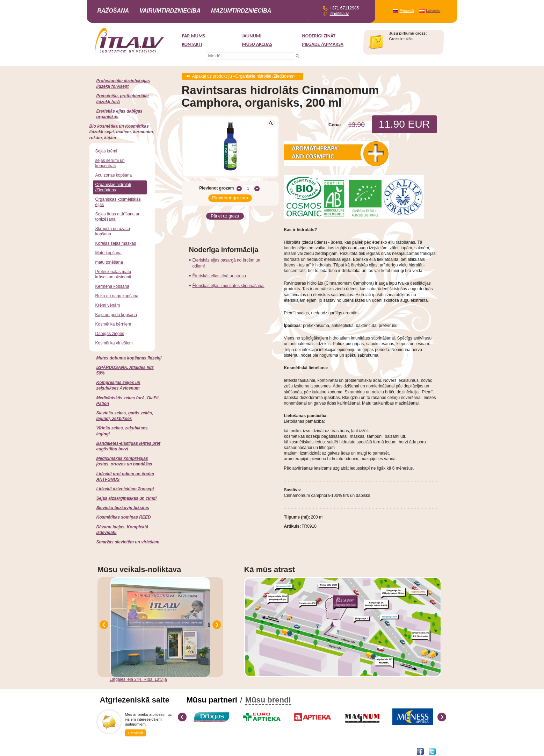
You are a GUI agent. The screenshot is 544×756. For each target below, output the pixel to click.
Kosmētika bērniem (113, 324)
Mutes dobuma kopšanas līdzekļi (129, 358)
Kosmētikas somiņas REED (124, 517)
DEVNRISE (154, 751)
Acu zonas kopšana (114, 175)
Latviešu (433, 10)
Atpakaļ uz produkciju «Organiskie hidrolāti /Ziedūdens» (244, 76)
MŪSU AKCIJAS (257, 44)
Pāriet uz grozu (225, 216)
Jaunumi (252, 36)
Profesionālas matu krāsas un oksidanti (113, 274)
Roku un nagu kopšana (117, 296)
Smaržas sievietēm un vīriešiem (128, 542)
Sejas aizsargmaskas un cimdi (127, 498)
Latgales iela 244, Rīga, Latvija (138, 679)
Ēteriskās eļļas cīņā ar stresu (219, 275)
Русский (407, 10)
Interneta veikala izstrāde (121, 751)
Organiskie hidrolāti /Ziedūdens (113, 187)
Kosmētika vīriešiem (114, 343)
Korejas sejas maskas (116, 243)
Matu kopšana (108, 253)
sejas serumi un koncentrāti (110, 163)
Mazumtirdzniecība (241, 11)
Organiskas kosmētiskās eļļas (118, 202)
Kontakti (192, 44)
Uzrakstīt (135, 733)
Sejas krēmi (106, 151)
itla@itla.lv (339, 14)
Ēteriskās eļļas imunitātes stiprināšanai (229, 285)
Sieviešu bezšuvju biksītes (123, 508)
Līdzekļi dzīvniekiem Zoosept (125, 489)
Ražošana (113, 11)
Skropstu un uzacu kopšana (113, 231)
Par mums (194, 36)
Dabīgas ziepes (110, 334)
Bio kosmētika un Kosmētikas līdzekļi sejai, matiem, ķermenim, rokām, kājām (122, 132)
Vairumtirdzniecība (170, 11)
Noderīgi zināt (319, 36)
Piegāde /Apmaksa (323, 44)
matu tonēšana (109, 262)
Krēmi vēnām (108, 305)
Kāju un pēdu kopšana (116, 315)
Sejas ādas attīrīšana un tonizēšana (118, 217)
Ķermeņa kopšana (112, 286)
